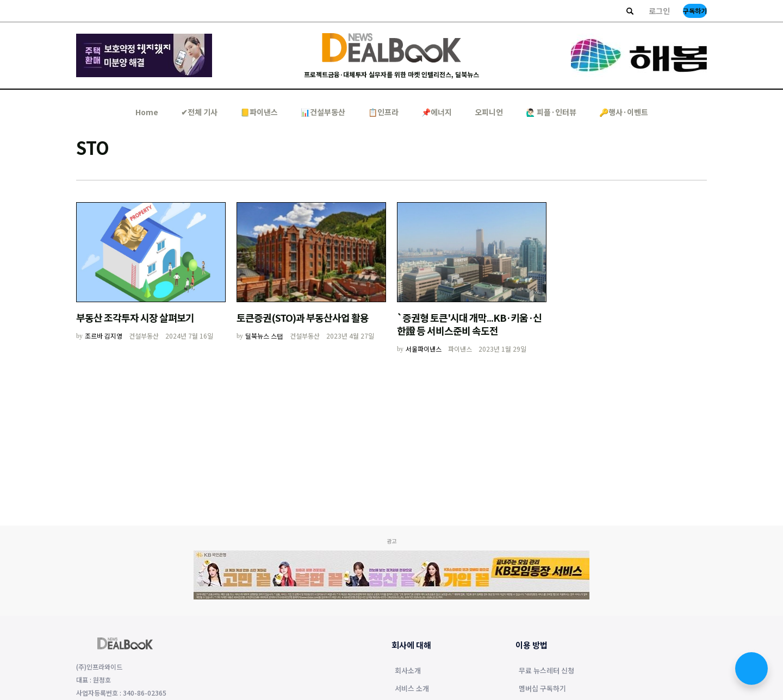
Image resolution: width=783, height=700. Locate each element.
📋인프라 (383, 112)
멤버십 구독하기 (542, 689)
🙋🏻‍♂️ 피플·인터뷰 (551, 112)
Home (147, 112)
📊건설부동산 (323, 112)
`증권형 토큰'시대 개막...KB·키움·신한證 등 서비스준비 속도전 (469, 324)
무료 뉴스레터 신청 (546, 671)
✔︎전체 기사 (199, 112)
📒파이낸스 (259, 112)
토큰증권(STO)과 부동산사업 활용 (303, 317)
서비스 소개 (412, 689)
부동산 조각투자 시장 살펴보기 (135, 317)
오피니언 (489, 112)
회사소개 (408, 671)
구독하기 (695, 11)
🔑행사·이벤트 (624, 112)
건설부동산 (144, 336)
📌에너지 (437, 112)
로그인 (659, 11)
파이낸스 (460, 349)
